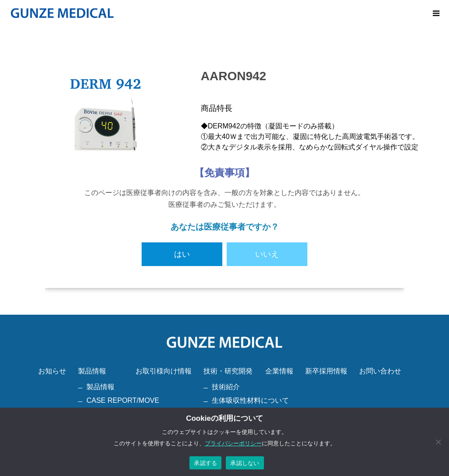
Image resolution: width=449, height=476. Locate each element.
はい (182, 254)
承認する (205, 463)
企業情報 (279, 371)
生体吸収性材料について (250, 400)
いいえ (267, 254)
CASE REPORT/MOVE (123, 400)
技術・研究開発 (228, 371)
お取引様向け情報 (164, 371)
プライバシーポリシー (233, 443)
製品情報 (92, 371)
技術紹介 (226, 387)
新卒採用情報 (326, 371)
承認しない (245, 463)
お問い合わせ (380, 371)
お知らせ (52, 371)
